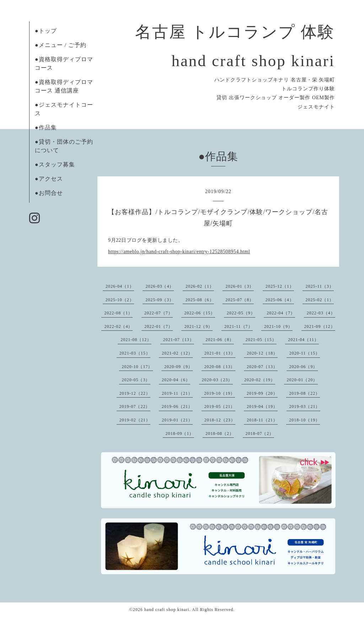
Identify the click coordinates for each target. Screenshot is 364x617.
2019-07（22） (135, 406)
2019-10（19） (220, 393)
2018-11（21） (262, 420)
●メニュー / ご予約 (61, 45)
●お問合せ (49, 193)
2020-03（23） (217, 380)
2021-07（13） (179, 340)
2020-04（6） (176, 380)
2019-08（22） (304, 393)
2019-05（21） (220, 406)
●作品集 (46, 127)
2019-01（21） (177, 420)
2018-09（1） (180, 434)
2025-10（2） (120, 300)
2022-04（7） (281, 313)
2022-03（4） (321, 313)
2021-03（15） (135, 353)
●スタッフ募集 (55, 164)
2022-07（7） (159, 313)
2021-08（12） (136, 340)
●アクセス (49, 179)
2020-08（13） (220, 367)
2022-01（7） (159, 326)
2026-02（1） (200, 286)
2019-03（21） (305, 406)
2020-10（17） (137, 367)
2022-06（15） (200, 313)
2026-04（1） (120, 286)
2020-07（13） (262, 367)
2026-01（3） (240, 286)
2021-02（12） (177, 353)
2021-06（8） (220, 340)
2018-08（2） (220, 434)
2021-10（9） (278, 326)
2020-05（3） (136, 380)
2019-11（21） (177, 393)
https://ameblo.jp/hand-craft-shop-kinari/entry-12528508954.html (179, 252)
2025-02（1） (320, 300)
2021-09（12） (320, 326)
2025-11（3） (320, 286)
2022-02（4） (118, 326)
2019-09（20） (262, 393)
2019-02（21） (135, 420)
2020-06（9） (304, 367)
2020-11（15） (305, 353)
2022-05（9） (241, 313)
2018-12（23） (220, 420)
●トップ (46, 31)
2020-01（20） (302, 380)
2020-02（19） (260, 380)
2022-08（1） (118, 313)
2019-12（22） (135, 393)
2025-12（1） (280, 286)
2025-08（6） (200, 300)
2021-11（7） (239, 326)
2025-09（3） (160, 300)
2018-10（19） (304, 420)
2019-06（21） (177, 406)
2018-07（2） (260, 434)
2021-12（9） (198, 326)
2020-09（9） (178, 367)
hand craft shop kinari (167, 610)
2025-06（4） (280, 300)
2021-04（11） (303, 340)
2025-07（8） (240, 300)
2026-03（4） (160, 286)
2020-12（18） (262, 353)
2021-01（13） (220, 353)
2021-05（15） (261, 340)
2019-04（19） (262, 406)
